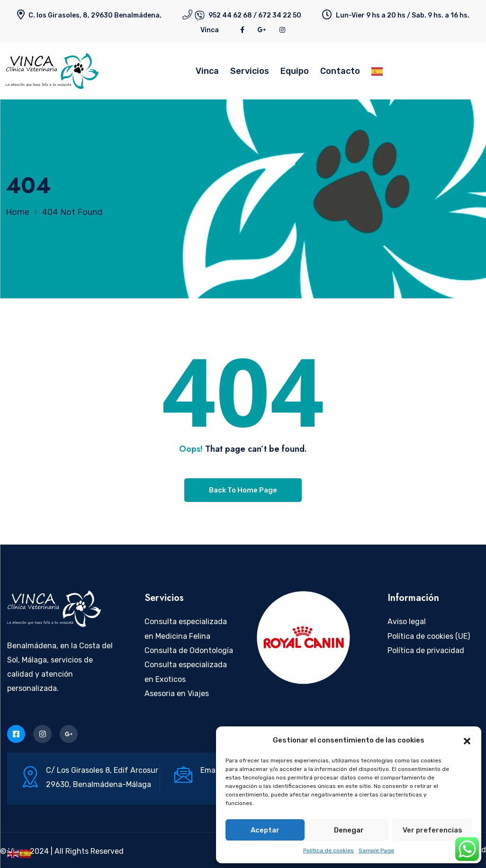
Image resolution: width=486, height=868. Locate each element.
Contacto (340, 71)
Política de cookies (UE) (429, 636)
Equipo (295, 71)
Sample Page (376, 850)
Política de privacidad (426, 650)
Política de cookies (328, 850)
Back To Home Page (243, 490)
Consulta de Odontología (189, 650)
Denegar (349, 830)
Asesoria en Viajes (177, 694)
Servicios (250, 71)
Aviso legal (407, 622)
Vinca (210, 30)
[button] (467, 740)
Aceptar (265, 830)
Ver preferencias (432, 830)
